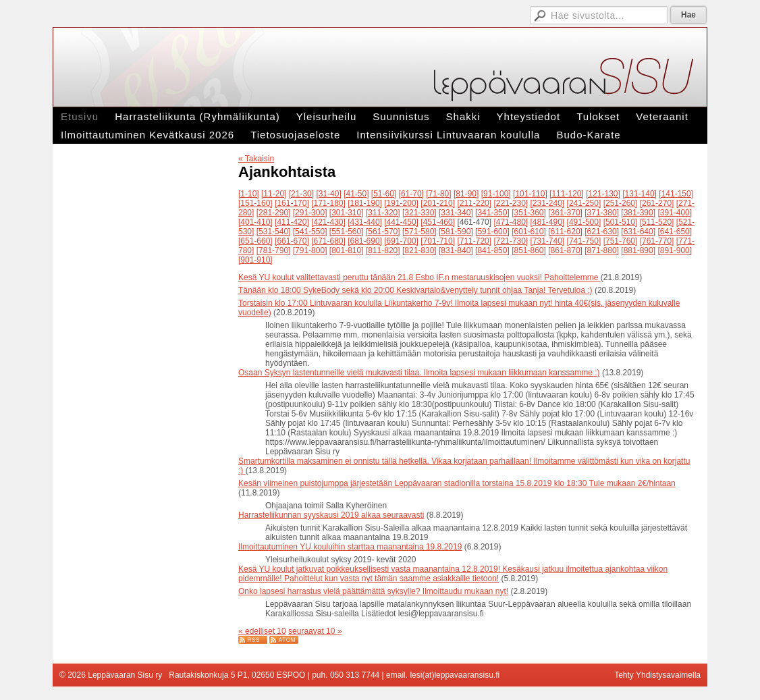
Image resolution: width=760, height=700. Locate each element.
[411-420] (292, 222)
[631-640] (638, 232)
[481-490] (548, 222)
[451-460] (438, 222)
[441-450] (401, 222)
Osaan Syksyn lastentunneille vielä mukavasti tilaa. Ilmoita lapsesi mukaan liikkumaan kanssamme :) (419, 373)
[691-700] (401, 241)
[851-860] (529, 250)
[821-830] (419, 250)
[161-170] (292, 203)
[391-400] (675, 213)
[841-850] (492, 250)
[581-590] (456, 232)
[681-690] (365, 241)
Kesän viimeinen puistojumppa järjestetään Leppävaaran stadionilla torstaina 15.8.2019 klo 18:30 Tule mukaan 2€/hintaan (457, 483)
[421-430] (328, 222)
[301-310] (347, 213)
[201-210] (438, 203)
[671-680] (328, 241)
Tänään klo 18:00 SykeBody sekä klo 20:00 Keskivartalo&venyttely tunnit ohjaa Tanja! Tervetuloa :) (415, 290)
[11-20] (274, 194)
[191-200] (401, 203)
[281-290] (274, 213)
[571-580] (419, 232)
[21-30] (301, 194)
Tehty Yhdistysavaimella (657, 675)
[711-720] (474, 241)
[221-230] (511, 203)
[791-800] (310, 250)
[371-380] (602, 213)
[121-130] (603, 194)
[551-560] (347, 232)
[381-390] (638, 213)
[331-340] (456, 213)
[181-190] (365, 203)
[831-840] (456, 250)
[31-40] (328, 194)
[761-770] (657, 241)
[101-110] (530, 194)
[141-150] (676, 194)
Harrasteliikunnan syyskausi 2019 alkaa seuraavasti (331, 515)
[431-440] (365, 222)
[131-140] (640, 194)
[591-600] (492, 232)
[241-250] (584, 203)
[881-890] (638, 250)
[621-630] (602, 232)
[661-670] (292, 241)
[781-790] (274, 250)
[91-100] (496, 194)
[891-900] (675, 250)
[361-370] (565, 213)
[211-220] (474, 203)
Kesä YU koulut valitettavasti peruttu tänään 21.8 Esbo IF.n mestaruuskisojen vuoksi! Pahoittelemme (419, 277)
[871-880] (602, 250)
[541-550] (310, 232)
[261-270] (657, 203)
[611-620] (565, 232)
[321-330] (419, 213)
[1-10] (249, 194)
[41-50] (356, 194)
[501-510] (621, 222)
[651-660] (255, 241)
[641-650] (675, 232)
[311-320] (383, 213)
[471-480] (511, 222)
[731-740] (548, 241)
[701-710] (438, 241)
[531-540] (274, 232)
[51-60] (384, 194)
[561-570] (383, 232)
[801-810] (347, 250)
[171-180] (328, 203)
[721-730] (511, 241)
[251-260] (621, 203)
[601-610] (529, 232)
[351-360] (529, 213)
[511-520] (657, 222)
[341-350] (492, 213)
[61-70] (411, 194)
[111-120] (567, 194)
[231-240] (548, 203)
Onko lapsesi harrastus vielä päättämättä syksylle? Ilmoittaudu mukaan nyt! (373, 591)
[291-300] (310, 213)
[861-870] (565, 250)
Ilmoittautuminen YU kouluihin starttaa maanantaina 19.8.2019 (350, 547)
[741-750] (584, 241)
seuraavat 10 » (315, 631)
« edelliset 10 (262, 631)
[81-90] (466, 194)
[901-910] (255, 260)
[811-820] (383, 250)
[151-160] (255, 203)
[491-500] (584, 222)
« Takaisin (256, 159)
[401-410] (255, 222)
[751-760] (621, 241)
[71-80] (438, 194)
